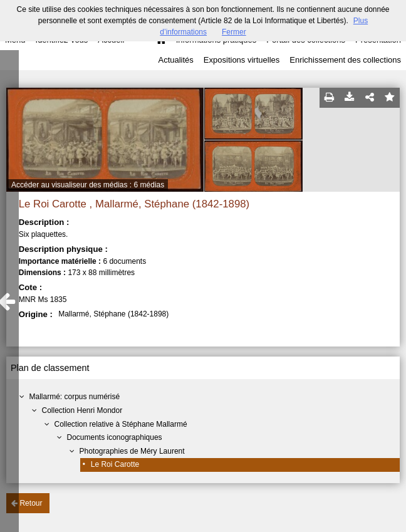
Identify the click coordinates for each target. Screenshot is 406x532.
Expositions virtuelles (242, 60)
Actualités (175, 60)
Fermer (234, 32)
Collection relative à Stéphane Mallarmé (120, 424)
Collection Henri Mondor (82, 410)
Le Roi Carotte (115, 464)
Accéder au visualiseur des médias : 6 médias (88, 185)
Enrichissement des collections (345, 60)
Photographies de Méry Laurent (132, 451)
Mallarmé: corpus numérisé (74, 397)
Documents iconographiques (114, 437)
